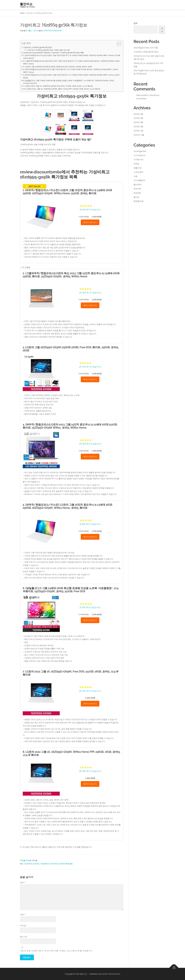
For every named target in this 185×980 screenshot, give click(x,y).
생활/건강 (138, 168)
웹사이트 (24, 937)
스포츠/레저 (139, 172)
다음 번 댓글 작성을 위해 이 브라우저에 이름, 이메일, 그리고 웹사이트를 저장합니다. (56, 951)
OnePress (94, 974)
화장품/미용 (139, 201)
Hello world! (141, 95)
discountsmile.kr (53, 31)
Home (22, 13)
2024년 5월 (138, 114)
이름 (23, 914)
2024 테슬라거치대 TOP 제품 (146, 48)
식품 (135, 176)
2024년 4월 (138, 118)
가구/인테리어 (139, 155)
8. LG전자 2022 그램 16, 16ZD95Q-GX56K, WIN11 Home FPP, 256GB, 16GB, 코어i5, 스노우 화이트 (62, 89)
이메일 (24, 925)
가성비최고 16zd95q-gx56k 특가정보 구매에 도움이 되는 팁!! (48, 50)
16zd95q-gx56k (32, 864)
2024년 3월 (138, 122)
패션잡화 (137, 193)
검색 (135, 23)
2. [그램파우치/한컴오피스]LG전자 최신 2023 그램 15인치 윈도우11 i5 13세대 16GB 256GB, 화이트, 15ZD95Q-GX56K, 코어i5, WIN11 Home (72, 62)
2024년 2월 (138, 126)
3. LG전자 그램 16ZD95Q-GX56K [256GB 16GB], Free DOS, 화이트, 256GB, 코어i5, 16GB (57, 67)
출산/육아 (138, 184)
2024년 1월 (138, 131)
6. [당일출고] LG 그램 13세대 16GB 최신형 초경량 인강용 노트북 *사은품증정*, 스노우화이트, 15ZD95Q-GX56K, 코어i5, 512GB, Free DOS (69, 82)
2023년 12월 (139, 135)
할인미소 (26, 4)
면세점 (136, 164)
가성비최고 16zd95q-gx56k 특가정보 (38, 47)
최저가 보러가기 (90, 222)
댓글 (23, 882)
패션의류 (137, 189)
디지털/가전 (25, 860)
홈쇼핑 (136, 197)
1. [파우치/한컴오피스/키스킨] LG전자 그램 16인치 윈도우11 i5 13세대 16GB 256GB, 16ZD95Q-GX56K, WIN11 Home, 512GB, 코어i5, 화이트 (72, 57)
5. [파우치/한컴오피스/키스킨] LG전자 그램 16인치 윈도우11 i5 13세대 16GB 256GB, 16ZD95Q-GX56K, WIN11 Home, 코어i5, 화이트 (71, 76)
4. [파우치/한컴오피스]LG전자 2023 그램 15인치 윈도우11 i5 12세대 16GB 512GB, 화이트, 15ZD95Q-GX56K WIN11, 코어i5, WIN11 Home (71, 71)
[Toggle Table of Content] (118, 44)
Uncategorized (140, 151)
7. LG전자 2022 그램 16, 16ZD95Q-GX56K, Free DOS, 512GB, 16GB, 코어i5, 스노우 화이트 (58, 86)
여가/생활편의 (139, 180)
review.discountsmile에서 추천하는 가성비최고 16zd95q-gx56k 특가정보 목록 (53, 53)
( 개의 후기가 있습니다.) (90, 209)
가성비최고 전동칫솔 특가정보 (146, 52)
